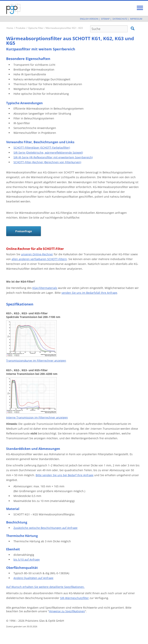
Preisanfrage (24, 231)
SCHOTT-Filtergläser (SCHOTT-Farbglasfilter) (42, 148)
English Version (89, 19)
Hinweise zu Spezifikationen (67, 611)
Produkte (21, 28)
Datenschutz (120, 19)
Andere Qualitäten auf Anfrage (33, 578)
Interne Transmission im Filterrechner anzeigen (37, 417)
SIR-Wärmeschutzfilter (74, 598)
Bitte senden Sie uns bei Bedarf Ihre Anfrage (65, 475)
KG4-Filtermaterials (45, 288)
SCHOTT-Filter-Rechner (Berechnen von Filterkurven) (47, 162)
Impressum (136, 19)
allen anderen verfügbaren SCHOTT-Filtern (39, 259)
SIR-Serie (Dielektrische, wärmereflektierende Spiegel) (48, 153)
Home (10, 28)
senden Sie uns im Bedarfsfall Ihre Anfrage (89, 293)
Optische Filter (36, 28)
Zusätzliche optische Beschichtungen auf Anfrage (45, 528)
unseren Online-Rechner (37, 254)
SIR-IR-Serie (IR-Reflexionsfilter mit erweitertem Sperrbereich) (53, 157)
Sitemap (105, 19)
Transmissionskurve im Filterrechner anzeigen (36, 361)
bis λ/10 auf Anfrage (27, 560)
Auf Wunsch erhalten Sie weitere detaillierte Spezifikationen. (45, 587)
